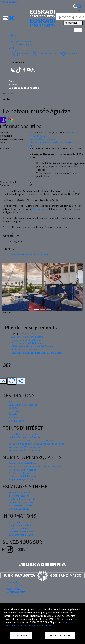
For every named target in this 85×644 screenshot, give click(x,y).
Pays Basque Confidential (23, 505)
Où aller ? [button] (14, 35)
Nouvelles (14, 522)
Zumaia (13, 414)
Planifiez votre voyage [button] (21, 44)
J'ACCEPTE (21, 635)
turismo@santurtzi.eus (43, 139)
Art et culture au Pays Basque (27, 337)
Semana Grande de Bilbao (23, 463)
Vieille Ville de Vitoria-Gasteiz (25, 447)
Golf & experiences (19, 509)
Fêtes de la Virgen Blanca (22, 470)
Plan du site (13, 582)
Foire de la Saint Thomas (22, 476)
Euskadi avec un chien (20, 492)
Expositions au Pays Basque (26, 340)
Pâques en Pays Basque (21, 479)
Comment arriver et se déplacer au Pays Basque (37, 353)
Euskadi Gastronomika (21, 502)
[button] (8, 18)
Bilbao (12, 401)
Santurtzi (38, 209)
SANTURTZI (31, 333)
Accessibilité (13, 589)
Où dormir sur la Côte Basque (27, 343)
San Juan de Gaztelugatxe (23, 405)
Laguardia (14, 411)
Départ (13, 81)
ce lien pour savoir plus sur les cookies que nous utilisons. (39, 624)
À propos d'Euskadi (19, 528)
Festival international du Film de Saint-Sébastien (36, 466)
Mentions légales (16, 592)
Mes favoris (70, 53)
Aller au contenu (9, 2)
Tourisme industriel (20, 496)
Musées (13, 85)
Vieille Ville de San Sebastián (24, 450)
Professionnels (15, 585)
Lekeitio (13, 408)
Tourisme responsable (21, 535)
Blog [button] (11, 48)
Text (80, 10)
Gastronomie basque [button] (20, 41)
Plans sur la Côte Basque (25, 349)
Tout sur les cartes (45, 53)
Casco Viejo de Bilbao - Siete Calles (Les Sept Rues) (36, 444)
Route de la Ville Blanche (22, 499)
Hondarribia (15, 417)
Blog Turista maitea (20, 525)
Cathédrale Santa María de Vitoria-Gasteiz (32, 440)
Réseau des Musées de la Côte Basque (29, 255)
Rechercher (73, 23)
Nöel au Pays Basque (20, 473)
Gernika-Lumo (17, 421)
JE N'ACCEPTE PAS (60, 635)
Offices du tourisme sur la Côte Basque (32, 346)
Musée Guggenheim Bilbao (23, 434)
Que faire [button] (14, 38)
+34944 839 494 (38, 136)
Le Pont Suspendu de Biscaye (24, 437)
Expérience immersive (21, 532)
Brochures (21, 53)
